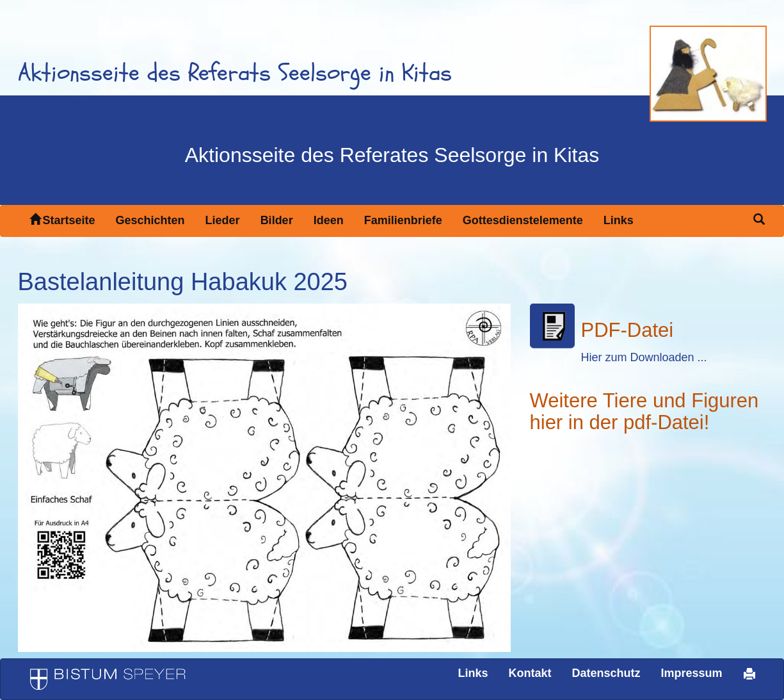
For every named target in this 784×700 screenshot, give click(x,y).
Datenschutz (606, 673)
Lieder (223, 220)
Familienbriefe (403, 220)
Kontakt (530, 673)
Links (619, 220)
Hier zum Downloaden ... (644, 357)
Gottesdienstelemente (523, 220)
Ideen (329, 220)
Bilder (277, 220)
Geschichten (150, 220)
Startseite (62, 220)
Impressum (691, 673)
